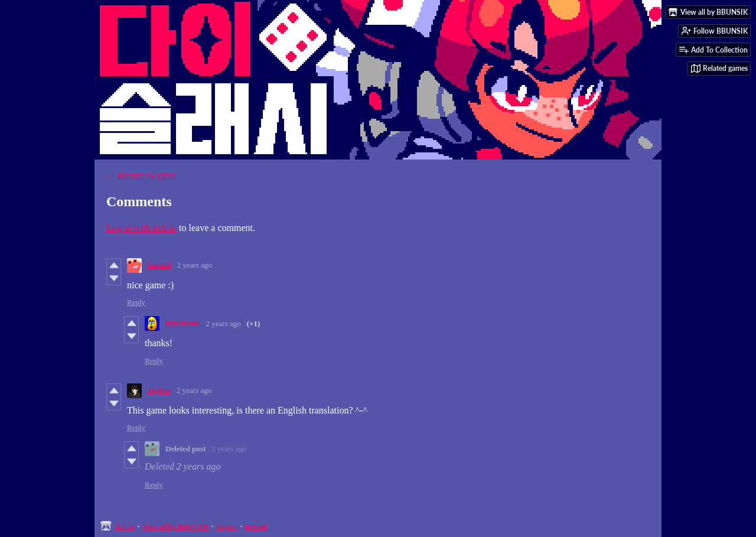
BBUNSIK (183, 323)
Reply (136, 302)
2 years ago (195, 265)
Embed (256, 526)
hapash (159, 265)
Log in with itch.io (141, 228)
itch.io (125, 526)
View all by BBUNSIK (175, 526)
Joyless (159, 390)
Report (227, 526)
